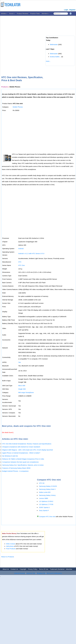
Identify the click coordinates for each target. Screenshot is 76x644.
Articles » (4, 14)
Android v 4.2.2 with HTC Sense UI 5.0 (31, 253)
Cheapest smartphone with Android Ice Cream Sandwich (21, 447)
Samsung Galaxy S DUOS (48, 486)
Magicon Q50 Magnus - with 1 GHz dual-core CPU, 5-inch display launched (28, 450)
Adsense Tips (31, 573)
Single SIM (22, 389)
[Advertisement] (24, 43)
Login (66, 10)
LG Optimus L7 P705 (46, 504)
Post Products (11, 549)
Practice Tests (35, 14)
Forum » (12, 14)
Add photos (10, 546)
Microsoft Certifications (54, 573)
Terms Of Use (44, 569)
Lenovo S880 (44, 498)
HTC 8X (42, 483)
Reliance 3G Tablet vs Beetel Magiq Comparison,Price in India (23, 459)
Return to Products (8, 557)
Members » (45, 14)
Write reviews (11, 544)
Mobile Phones (18, 107)
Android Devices (20, 573)
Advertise (69, 569)
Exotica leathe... (55, 57)
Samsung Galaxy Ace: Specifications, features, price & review (23, 465)
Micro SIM (22, 386)
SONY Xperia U (44, 507)
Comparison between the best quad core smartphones (20, 462)
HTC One (21, 265)
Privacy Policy (33, 569)
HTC (20, 262)
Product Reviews (23, 14)
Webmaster (54, 44)
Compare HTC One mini (47, 517)
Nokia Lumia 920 (45, 492)
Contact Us (14, 569)
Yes (19, 362)
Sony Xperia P (44, 510)
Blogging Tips (41, 573)
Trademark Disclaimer (57, 569)
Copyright (23, 569)
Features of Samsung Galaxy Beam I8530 (16, 468)
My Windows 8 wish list (10, 456)
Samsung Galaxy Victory (47, 495)
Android (21, 249)
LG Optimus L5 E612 (46, 501)
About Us (6, 569)
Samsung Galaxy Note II (47, 489)
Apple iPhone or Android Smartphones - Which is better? (21, 453)
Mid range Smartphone (26, 392)
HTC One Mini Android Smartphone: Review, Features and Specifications (27, 444)
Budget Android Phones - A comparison (15, 471)
